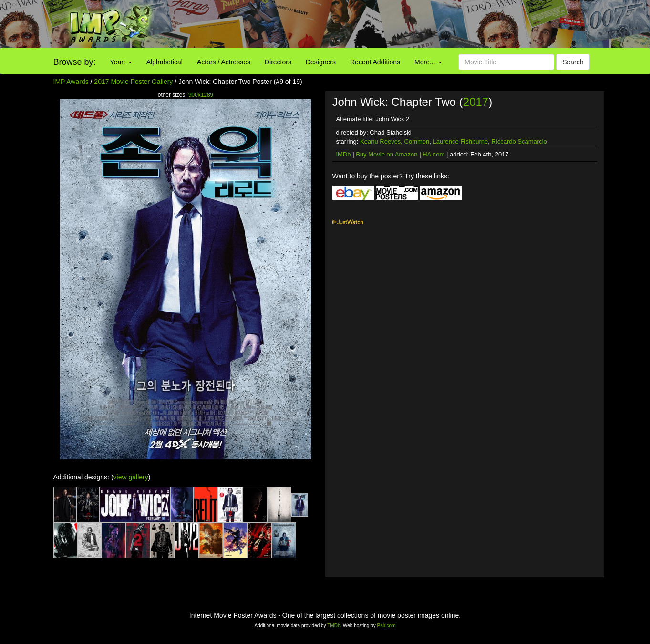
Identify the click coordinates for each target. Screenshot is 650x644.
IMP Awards (71, 82)
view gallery (131, 477)
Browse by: (75, 62)
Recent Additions (375, 62)
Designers (321, 62)
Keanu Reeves (380, 141)
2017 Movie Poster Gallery (133, 82)
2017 (476, 102)
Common (417, 141)
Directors (278, 62)
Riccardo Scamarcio (519, 141)
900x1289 (201, 95)
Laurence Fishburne (461, 141)
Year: (121, 62)
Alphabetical (165, 62)
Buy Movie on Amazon (387, 154)
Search (573, 62)
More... (428, 62)
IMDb (344, 154)
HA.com (433, 154)
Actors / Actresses (224, 62)
